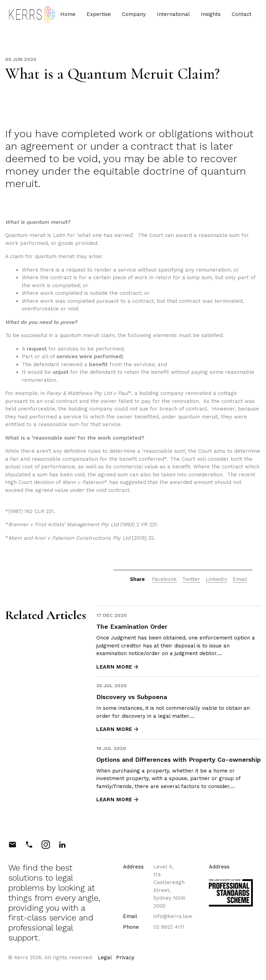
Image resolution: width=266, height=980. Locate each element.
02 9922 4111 (169, 927)
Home (65, 16)
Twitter (191, 579)
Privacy (125, 957)
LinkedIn (216, 579)
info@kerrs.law (173, 916)
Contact (239, 16)
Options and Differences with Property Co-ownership (179, 760)
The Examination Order (132, 626)
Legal (105, 957)
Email (240, 579)
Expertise (96, 16)
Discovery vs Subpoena (132, 697)
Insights (208, 16)
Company (131, 16)
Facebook (164, 579)
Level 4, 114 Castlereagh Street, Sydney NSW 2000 (169, 886)
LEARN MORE (118, 667)
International (171, 16)
